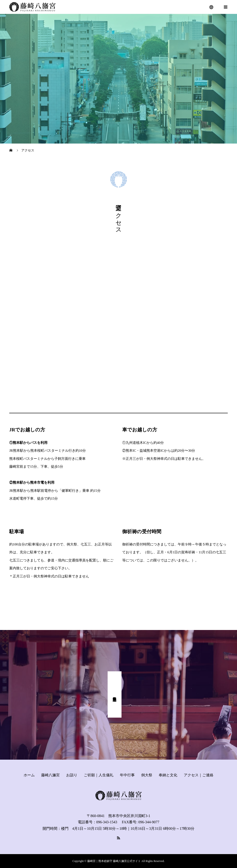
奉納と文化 (168, 775)
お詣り (72, 775)
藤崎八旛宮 (50, 775)
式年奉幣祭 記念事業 (115, 695)
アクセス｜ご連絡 (199, 775)
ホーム (29, 775)
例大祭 (147, 775)
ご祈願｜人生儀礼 (99, 775)
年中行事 (127, 775)
